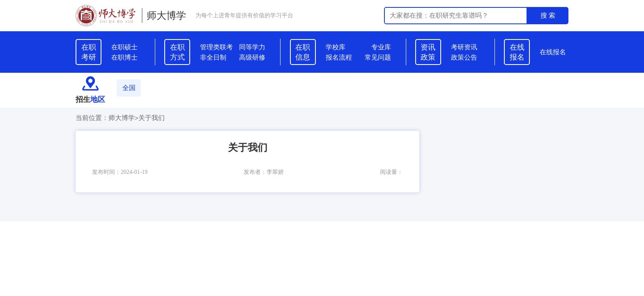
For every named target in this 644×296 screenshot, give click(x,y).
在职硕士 (124, 47)
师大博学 (166, 16)
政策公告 (464, 57)
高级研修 (252, 57)
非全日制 (213, 57)
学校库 (336, 47)
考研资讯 (464, 47)
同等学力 (252, 47)
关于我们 (152, 118)
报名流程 (339, 57)
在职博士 (124, 57)
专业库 (381, 47)
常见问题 (378, 57)
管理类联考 (216, 47)
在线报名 (553, 52)
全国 (129, 88)
